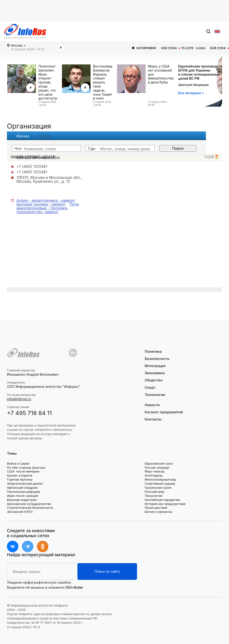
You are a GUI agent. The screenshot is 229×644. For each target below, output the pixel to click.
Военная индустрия (22, 500)
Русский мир (154, 492)
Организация (29, 126)
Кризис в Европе (20, 475)
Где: (92, 149)
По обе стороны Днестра (26, 467)
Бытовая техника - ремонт (41, 204)
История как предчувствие (165, 504)
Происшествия (156, 508)
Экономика (155, 373)
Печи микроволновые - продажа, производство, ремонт (48, 208)
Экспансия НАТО (20, 512)
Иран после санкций (23, 496)
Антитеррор (154, 475)
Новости (152, 405)
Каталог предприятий (164, 412)
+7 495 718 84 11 (29, 413)
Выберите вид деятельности (38, 157)
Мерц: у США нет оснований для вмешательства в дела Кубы (161, 74)
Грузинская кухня (158, 488)
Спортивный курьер (160, 483)
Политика (153, 352)
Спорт (150, 387)
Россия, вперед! (157, 467)
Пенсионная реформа (23, 492)
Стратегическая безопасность (30, 508)
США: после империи (23, 471)
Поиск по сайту (107, 571)
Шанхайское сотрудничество (29, 504)
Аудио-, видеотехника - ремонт (46, 200)
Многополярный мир (160, 479)
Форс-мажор (155, 471)
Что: (18, 149)
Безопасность (157, 359)
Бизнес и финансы (158, 512)
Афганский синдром (22, 488)
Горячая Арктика (20, 479)
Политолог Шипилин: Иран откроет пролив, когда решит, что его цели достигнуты (48, 82)
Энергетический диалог (25, 483)
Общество (154, 380)
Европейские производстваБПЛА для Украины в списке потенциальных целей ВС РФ (201, 72)
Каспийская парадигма (162, 500)
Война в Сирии (18, 463)
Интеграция (155, 366)
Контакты (153, 419)
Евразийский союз (159, 463)
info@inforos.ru (19, 399)
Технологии (155, 395)
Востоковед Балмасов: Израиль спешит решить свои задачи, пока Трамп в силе (103, 82)
